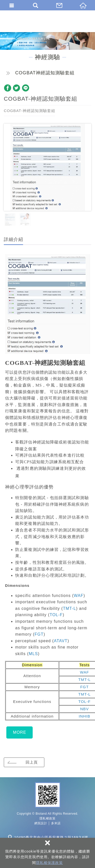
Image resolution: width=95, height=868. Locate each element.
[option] (48, 167)
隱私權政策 (48, 818)
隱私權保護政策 (49, 863)
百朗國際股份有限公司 (48, 21)
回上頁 (32, 762)
